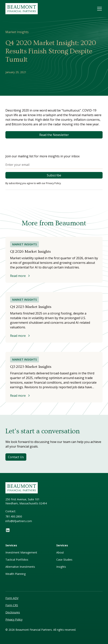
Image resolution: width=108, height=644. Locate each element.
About (60, 552)
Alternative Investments (20, 567)
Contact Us (16, 457)
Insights (61, 567)
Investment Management (21, 552)
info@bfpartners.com (19, 521)
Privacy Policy (14, 619)
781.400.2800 (14, 516)
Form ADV (12, 598)
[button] (99, 9)
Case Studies (64, 560)
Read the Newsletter (54, 135)
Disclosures (13, 612)
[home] (23, 9)
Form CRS (12, 605)
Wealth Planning (15, 574)
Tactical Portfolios (17, 560)
